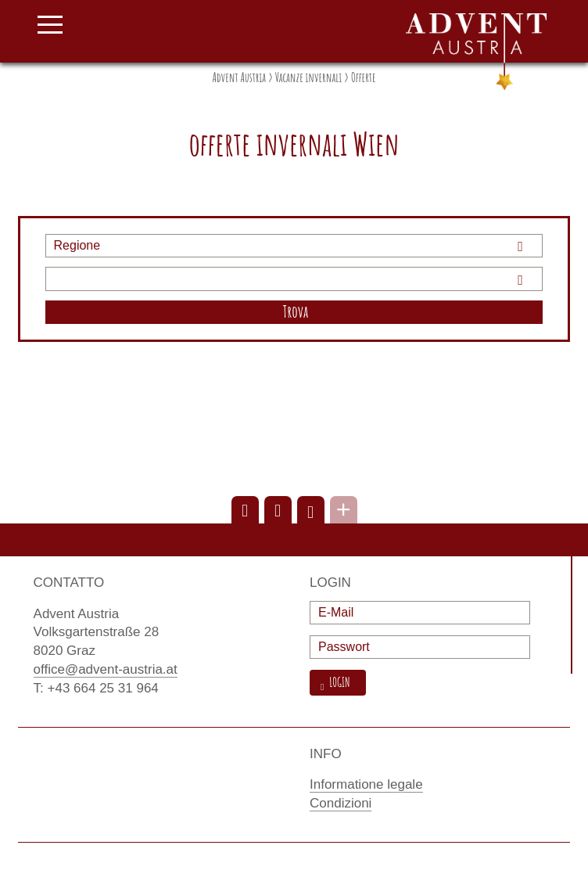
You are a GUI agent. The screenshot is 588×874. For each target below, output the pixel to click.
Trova (296, 311)
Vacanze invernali (308, 77)
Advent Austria (239, 77)
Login (338, 683)
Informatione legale (366, 784)
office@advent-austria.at (106, 669)
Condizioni (341, 803)
